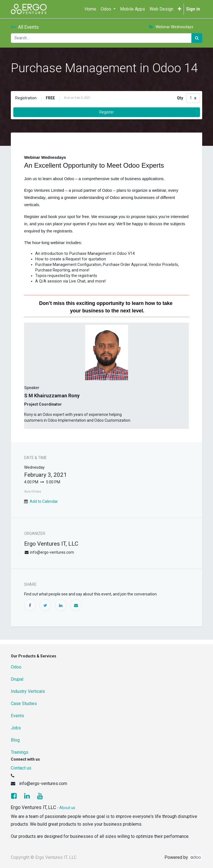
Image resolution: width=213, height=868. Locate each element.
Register (107, 112)
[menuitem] (90, 9)
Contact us (21, 768)
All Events (25, 27)
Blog (15, 740)
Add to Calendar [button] (44, 501)
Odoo (16, 667)
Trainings (20, 752)
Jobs (16, 728)
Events (17, 716)
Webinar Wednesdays (171, 27)
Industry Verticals (28, 691)
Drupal (17, 679)
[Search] (197, 38)
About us (67, 808)
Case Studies (24, 704)
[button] (180, 9)
